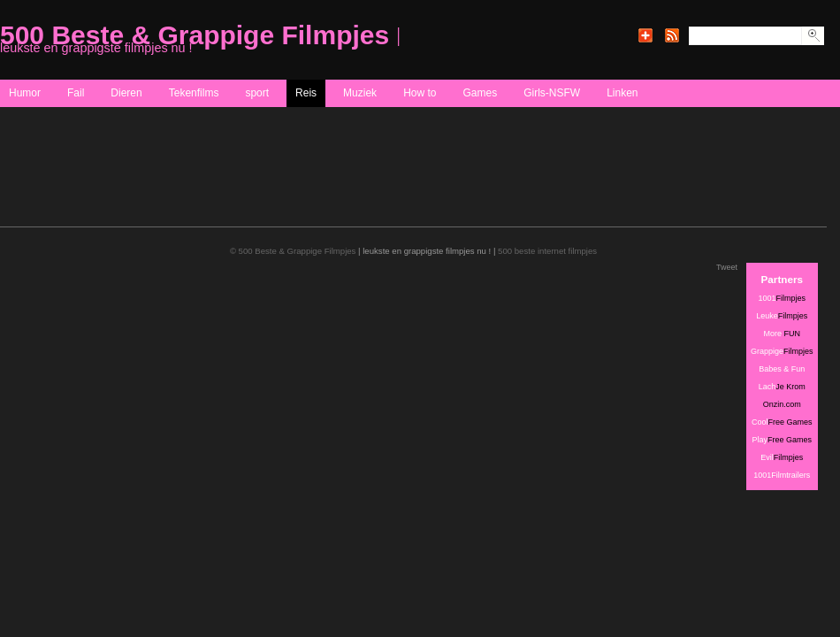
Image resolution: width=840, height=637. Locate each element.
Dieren (126, 93)
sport (257, 93)
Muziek (360, 93)
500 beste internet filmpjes (547, 251)
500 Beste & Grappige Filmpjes (195, 35)
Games (480, 93)
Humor (25, 93)
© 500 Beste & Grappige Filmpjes (293, 251)
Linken (622, 93)
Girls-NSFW (552, 93)
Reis (306, 93)
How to (420, 93)
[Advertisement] (322, 184)
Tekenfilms (194, 93)
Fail (76, 93)
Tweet (727, 267)
